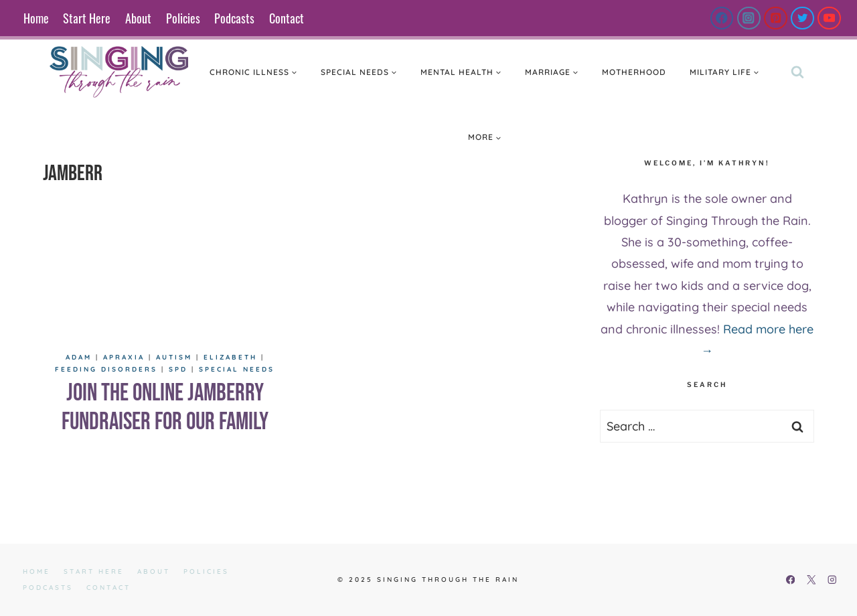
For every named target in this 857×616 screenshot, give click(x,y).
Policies (183, 18)
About (138, 18)
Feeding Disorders (106, 369)
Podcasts (234, 18)
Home (36, 18)
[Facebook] (722, 18)
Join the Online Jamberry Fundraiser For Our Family (165, 408)
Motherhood (634, 72)
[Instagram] (749, 18)
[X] (811, 580)
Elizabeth (230, 357)
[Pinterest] (776, 18)
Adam (79, 357)
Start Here (87, 18)
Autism (174, 357)
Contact (287, 18)
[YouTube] (829, 18)
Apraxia (124, 357)
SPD (178, 369)
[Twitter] (802, 18)
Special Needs (237, 369)
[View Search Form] (797, 72)
